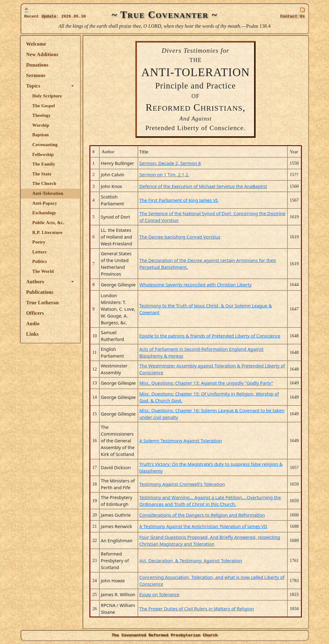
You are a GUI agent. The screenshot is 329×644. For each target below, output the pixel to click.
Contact (293, 16)
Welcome (37, 44)
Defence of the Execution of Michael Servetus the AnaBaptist (204, 186)
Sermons (36, 75)
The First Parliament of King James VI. (179, 200)
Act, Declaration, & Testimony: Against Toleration (191, 560)
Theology (42, 115)
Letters (40, 252)
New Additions (43, 54)
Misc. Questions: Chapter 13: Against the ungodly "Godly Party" (207, 383)
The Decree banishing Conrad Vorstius (180, 237)
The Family (44, 164)
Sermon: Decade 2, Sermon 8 (170, 163)
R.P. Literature (48, 232)
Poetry (40, 242)
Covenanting (46, 145)
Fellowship (44, 154)
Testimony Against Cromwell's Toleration (183, 484)
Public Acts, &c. (49, 223)
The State (43, 174)
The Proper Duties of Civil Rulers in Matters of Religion (197, 609)
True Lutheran (43, 303)
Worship (41, 125)
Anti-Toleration (48, 193)
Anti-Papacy (45, 203)
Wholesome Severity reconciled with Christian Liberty (196, 285)
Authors (36, 282)
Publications (40, 292)
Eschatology (45, 213)
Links (33, 334)
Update (49, 16)
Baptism (41, 135)
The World (44, 271)
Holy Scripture (48, 96)
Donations (38, 65)
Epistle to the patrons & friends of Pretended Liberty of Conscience (210, 336)
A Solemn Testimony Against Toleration (181, 441)
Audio (33, 324)
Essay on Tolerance (160, 594)
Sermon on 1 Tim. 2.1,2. (165, 174)
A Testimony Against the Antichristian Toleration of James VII (204, 526)
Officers (36, 313)
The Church (45, 183)
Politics (40, 261)
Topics (34, 86)
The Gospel (44, 106)
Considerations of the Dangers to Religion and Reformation (202, 515)
